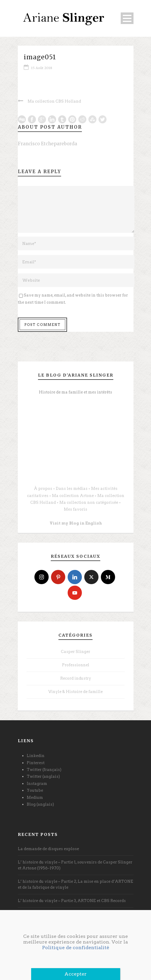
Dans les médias (72, 489)
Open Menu (127, 18)
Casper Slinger (75, 652)
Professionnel (76, 665)
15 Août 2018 (42, 68)
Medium (35, 797)
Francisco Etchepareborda (47, 144)
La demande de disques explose (48, 849)
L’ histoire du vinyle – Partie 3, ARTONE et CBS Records (72, 901)
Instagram (37, 784)
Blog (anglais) (40, 804)
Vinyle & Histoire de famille (75, 692)
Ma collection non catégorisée (89, 502)
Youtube (35, 790)
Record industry (76, 678)
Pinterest (36, 763)
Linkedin (36, 756)
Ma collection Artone (73, 496)
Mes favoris (75, 509)
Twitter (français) (44, 770)
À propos (43, 489)
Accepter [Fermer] (75, 974)
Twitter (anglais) (43, 776)
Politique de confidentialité (76, 948)
